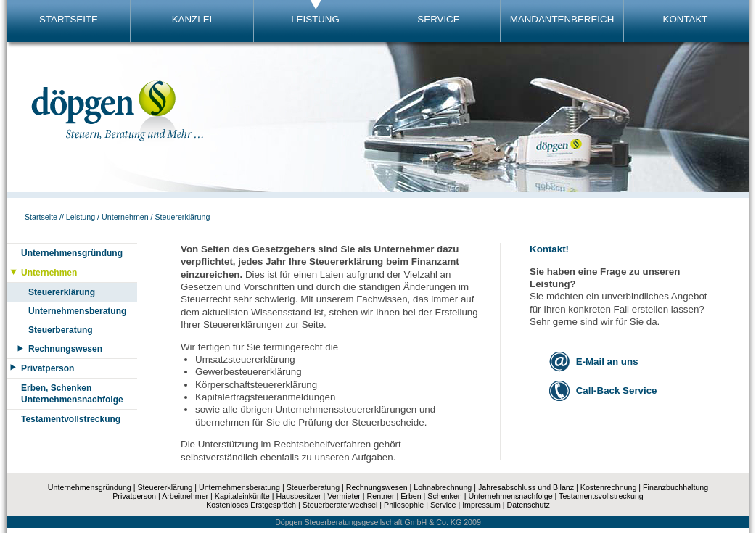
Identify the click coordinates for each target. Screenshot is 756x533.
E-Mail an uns (607, 361)
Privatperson (48, 368)
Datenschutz (529, 505)
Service (443, 505)
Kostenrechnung (609, 487)
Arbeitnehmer (185, 496)
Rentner (381, 496)
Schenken (444, 496)
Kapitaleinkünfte (242, 496)
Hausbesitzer (298, 496)
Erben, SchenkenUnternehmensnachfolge (72, 394)
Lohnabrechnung (443, 487)
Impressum (481, 505)
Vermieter (344, 496)
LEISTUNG (315, 19)
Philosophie (404, 505)
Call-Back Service (617, 391)
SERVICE (438, 19)
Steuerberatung (61, 330)
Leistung (81, 217)
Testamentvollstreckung (71, 419)
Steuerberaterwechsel (340, 505)
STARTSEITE (69, 19)
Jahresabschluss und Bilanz (526, 487)
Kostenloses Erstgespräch (251, 505)
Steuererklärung (183, 217)
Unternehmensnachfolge (510, 496)
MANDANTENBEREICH (562, 19)
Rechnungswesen (65, 349)
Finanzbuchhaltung (675, 487)
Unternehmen (125, 217)
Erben (411, 496)
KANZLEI (192, 19)
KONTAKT (686, 19)
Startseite (41, 217)
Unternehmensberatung (77, 311)
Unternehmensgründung (72, 253)
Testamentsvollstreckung (601, 496)
